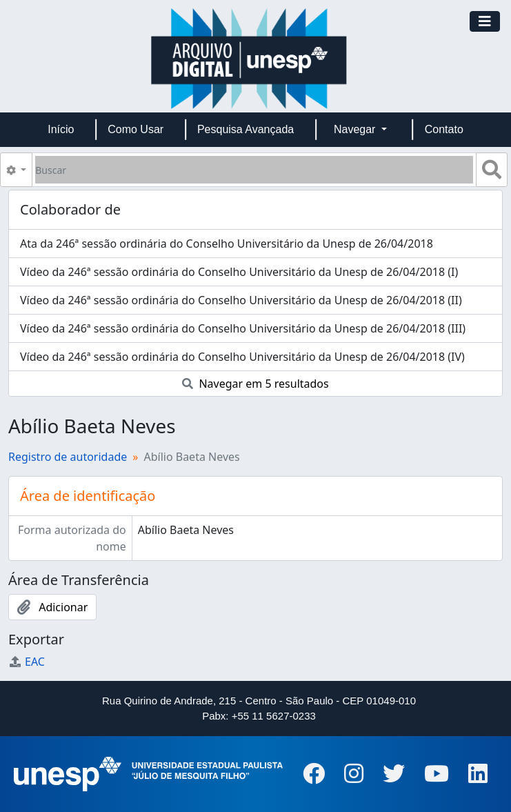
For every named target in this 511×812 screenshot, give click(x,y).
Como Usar (136, 129)
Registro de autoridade (68, 457)
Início (61, 129)
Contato (444, 129)
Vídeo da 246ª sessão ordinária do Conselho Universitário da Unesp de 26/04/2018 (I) (239, 272)
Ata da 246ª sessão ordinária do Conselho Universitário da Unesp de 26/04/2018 (227, 244)
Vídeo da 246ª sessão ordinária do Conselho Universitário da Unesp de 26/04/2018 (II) (241, 300)
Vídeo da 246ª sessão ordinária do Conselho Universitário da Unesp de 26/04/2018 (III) (243, 328)
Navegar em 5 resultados (255, 384)
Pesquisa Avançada (246, 129)
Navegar (356, 129)
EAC (27, 662)
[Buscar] (254, 170)
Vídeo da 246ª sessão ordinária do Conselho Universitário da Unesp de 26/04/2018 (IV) (242, 357)
